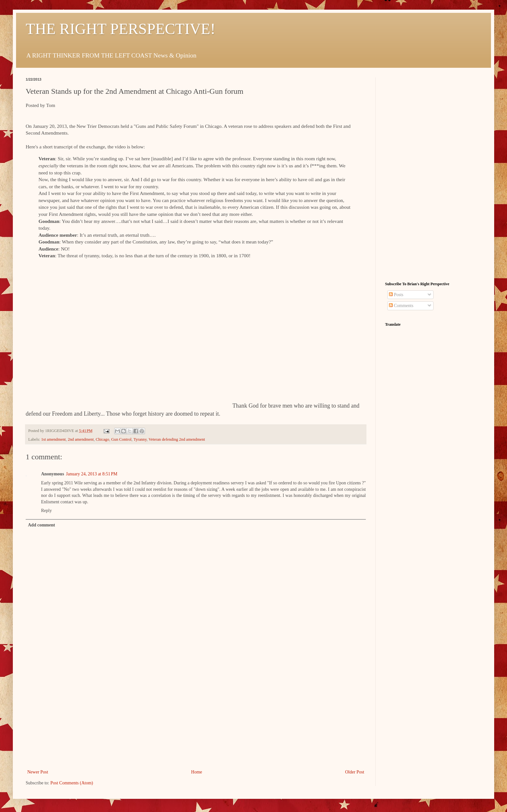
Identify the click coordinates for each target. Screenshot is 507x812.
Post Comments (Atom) (72, 783)
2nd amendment (81, 439)
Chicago (102, 439)
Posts (396, 295)
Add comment (41, 525)
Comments (401, 306)
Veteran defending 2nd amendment (177, 439)
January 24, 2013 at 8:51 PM (92, 474)
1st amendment (53, 439)
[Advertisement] (196, 720)
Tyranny (140, 439)
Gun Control (121, 439)
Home (197, 772)
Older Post (355, 772)
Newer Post (38, 772)
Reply (46, 511)
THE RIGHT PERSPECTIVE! (120, 29)
